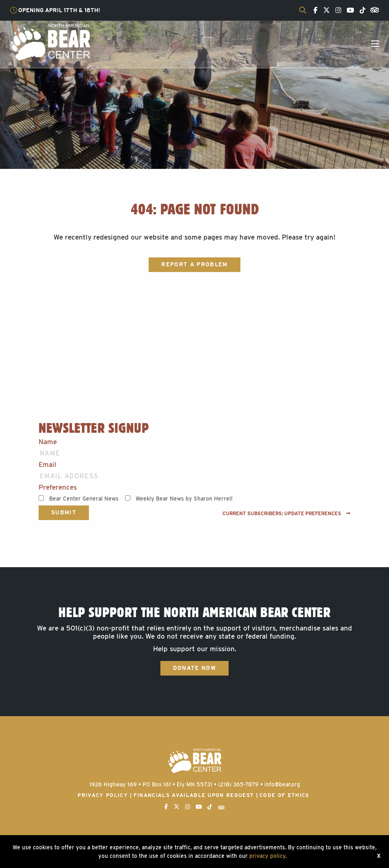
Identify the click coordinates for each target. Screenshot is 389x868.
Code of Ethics (284, 795)
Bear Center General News (84, 499)
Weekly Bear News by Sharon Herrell (184, 499)
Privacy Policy (103, 795)
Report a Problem (194, 264)
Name (48, 442)
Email (48, 465)
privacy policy (267, 856)
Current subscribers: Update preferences (286, 514)
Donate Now (194, 668)
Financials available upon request (194, 795)
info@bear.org (282, 784)
